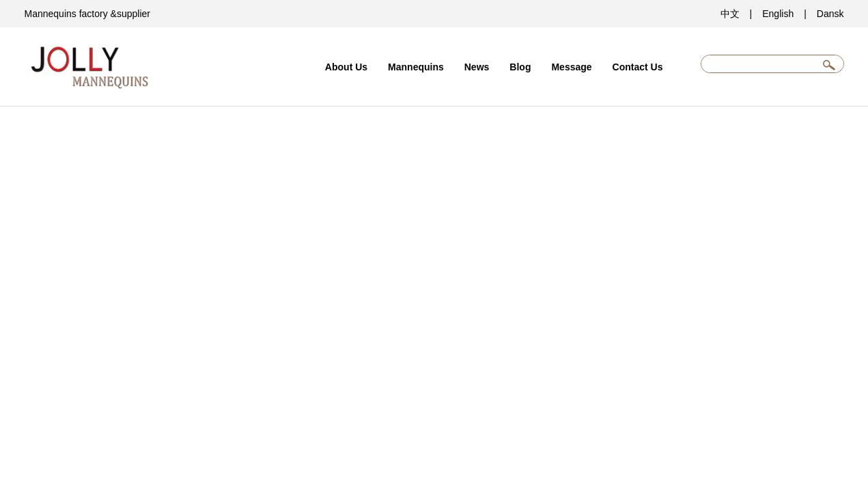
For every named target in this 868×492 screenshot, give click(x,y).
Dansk (830, 14)
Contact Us (638, 67)
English (778, 14)
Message (571, 67)
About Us (346, 67)
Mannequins (416, 67)
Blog (520, 67)
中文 (730, 14)
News (477, 67)
